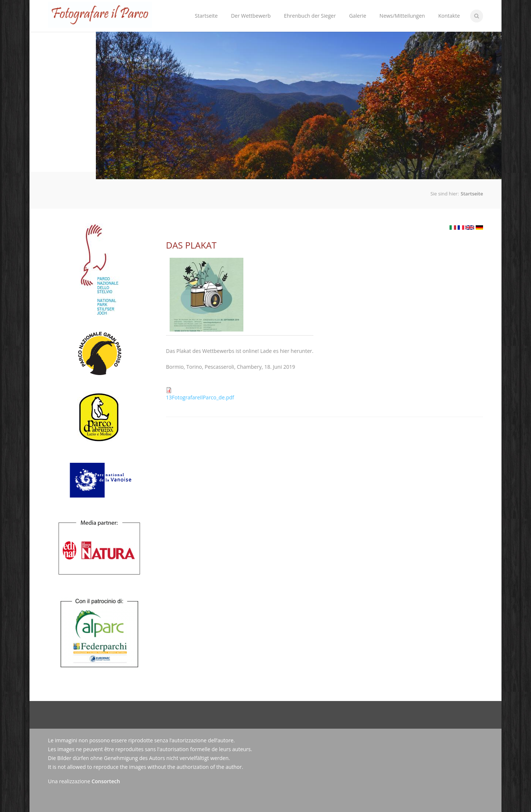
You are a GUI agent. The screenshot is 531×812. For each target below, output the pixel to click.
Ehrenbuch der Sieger (310, 16)
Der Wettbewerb (249, 10)
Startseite (206, 16)
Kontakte (449, 16)
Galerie (358, 16)
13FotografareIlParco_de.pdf (200, 397)
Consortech (106, 781)
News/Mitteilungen (402, 16)
